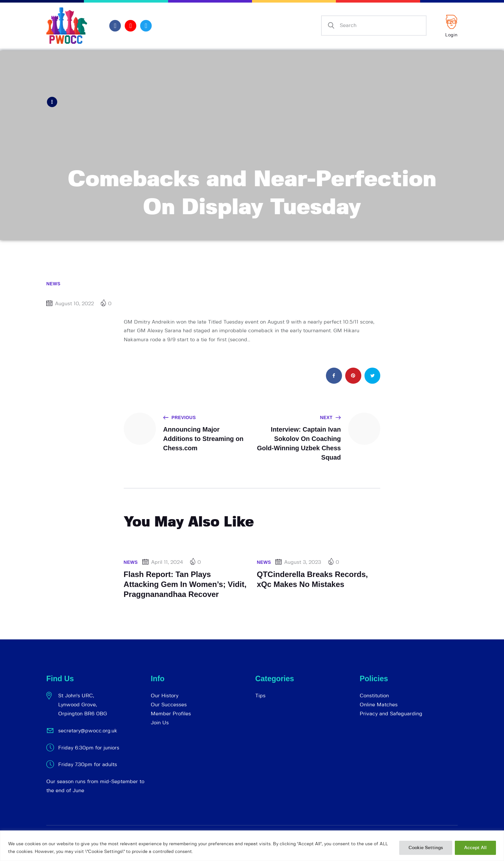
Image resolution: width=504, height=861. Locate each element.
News (53, 283)
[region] (252, 846)
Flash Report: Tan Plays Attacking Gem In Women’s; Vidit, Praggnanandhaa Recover (185, 584)
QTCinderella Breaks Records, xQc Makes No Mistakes (312, 579)
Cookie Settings (426, 848)
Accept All (475, 848)
